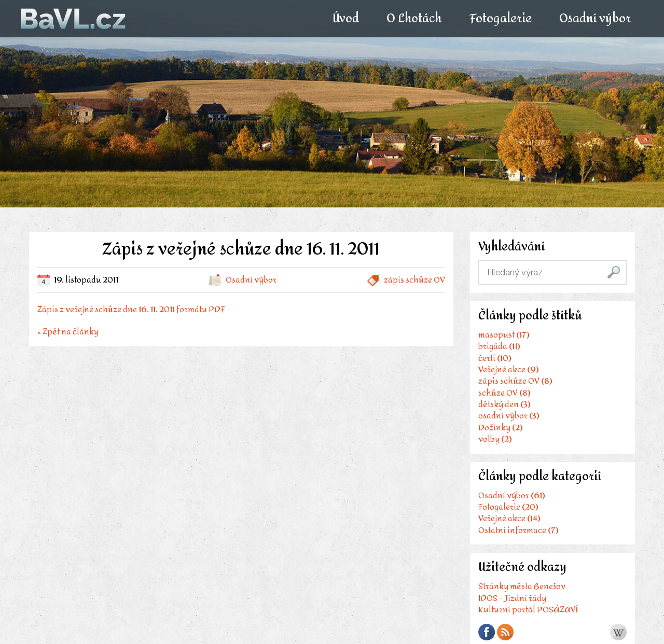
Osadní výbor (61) (512, 495)
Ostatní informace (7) (518, 530)
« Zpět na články (68, 331)
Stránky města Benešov (522, 586)
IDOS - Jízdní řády (512, 598)
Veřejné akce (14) (509, 518)
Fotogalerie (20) (508, 507)
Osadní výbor (594, 19)
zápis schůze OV (414, 280)
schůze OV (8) (504, 393)
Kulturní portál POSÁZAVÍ (528, 610)
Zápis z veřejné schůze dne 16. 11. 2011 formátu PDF (131, 309)
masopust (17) (504, 335)
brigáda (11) (499, 346)
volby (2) (495, 439)
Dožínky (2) (501, 428)
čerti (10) (495, 358)
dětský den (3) (504, 404)
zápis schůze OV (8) (515, 381)
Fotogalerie (500, 19)
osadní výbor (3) (509, 416)
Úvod (346, 19)
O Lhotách (414, 19)
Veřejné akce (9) (509, 369)
